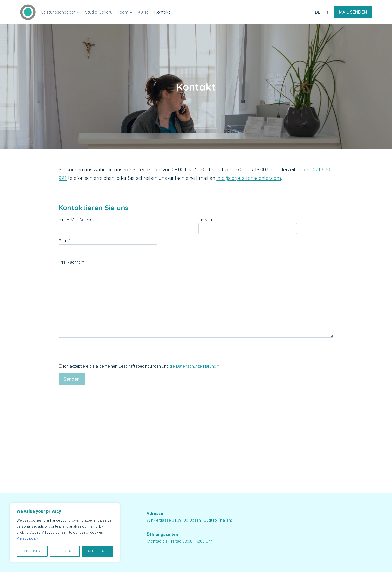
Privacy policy (28, 539)
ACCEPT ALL (98, 551)
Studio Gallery (99, 12)
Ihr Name (248, 224)
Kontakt (162, 12)
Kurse (143, 12)
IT (327, 12)
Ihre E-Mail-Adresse (108, 224)
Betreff (108, 245)
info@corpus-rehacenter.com (249, 178)
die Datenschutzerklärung (193, 366)
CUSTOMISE (32, 551)
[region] (65, 533)
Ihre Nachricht (196, 299)
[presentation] (97, 353)
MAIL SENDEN (353, 12)
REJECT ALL (65, 551)
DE (318, 12)
